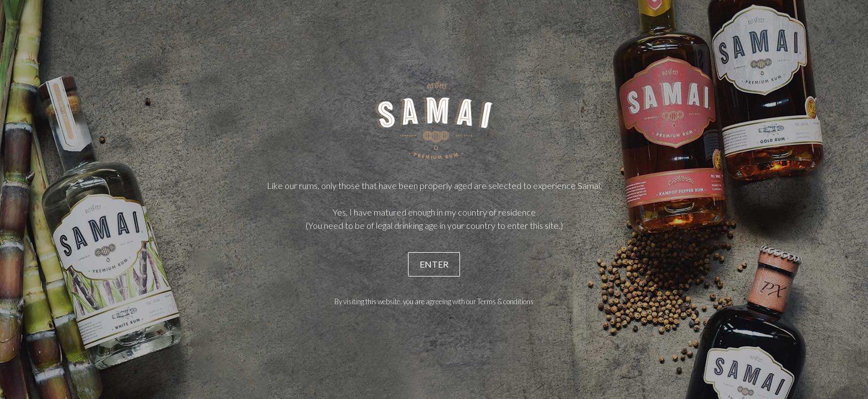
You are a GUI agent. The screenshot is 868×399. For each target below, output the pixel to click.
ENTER (434, 264)
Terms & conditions (505, 301)
